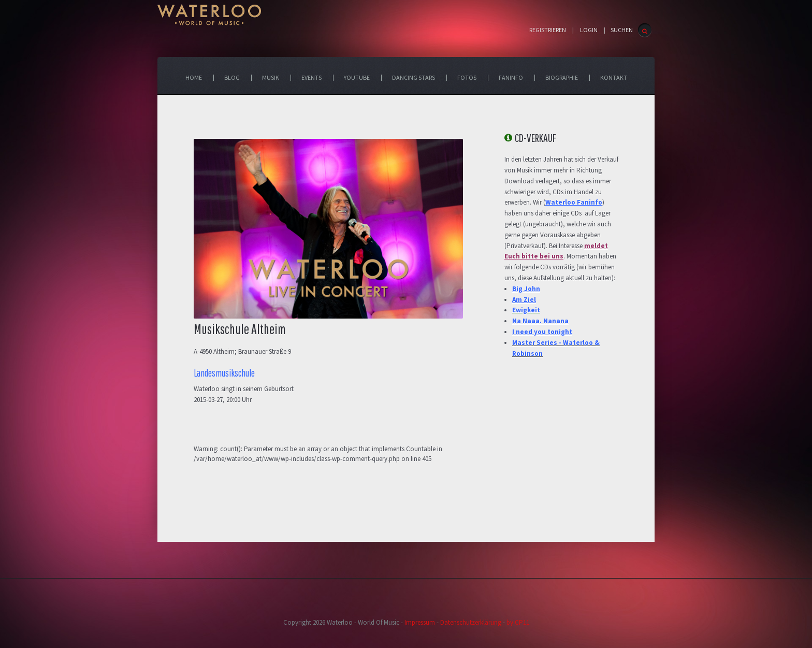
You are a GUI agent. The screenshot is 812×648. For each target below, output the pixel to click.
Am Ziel (524, 300)
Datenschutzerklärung (471, 622)
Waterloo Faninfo (574, 202)
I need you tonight (542, 332)
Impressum (420, 622)
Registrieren (548, 30)
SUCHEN (622, 30)
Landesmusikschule (224, 373)
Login (589, 30)
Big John (526, 289)
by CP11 (518, 622)
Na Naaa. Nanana (540, 321)
